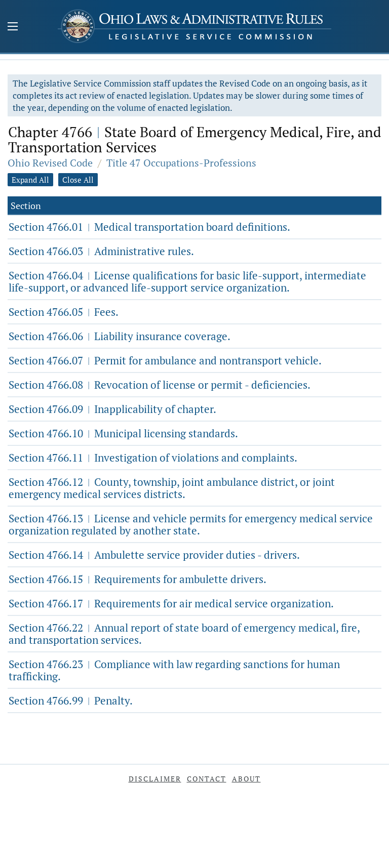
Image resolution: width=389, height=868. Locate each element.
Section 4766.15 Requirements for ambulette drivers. (138, 579)
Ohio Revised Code (50, 163)
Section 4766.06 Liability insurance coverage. (120, 336)
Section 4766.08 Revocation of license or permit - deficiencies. (160, 385)
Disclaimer (155, 779)
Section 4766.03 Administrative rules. (101, 251)
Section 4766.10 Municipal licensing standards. (123, 433)
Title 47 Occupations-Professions (181, 163)
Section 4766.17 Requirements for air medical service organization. (171, 603)
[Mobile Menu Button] (13, 27)
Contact (207, 779)
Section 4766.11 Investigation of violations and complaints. (153, 458)
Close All (78, 180)
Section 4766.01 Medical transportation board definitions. (149, 227)
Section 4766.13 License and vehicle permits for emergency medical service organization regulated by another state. (191, 524)
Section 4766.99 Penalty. (71, 700)
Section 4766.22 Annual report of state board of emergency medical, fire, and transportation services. (184, 634)
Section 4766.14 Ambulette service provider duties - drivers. (154, 555)
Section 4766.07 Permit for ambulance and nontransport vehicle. (165, 360)
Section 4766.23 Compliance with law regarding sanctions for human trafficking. (174, 670)
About (246, 779)
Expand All (30, 180)
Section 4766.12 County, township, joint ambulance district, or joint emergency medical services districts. (172, 488)
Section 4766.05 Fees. (64, 312)
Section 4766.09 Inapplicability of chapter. (112, 409)
